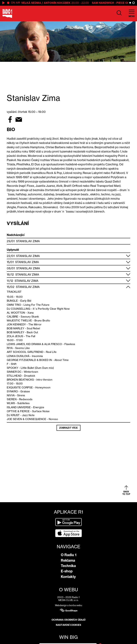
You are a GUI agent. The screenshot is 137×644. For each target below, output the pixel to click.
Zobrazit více (68, 428)
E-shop (67, 571)
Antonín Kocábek (57, 3)
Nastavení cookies (68, 625)
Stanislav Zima (28, 241)
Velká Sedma (31, 3)
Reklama (68, 560)
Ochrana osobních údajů (68, 620)
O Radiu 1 (69, 555)
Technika (68, 566)
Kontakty (68, 577)
